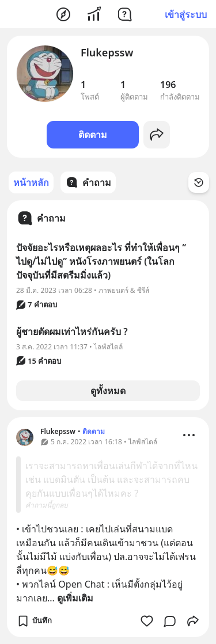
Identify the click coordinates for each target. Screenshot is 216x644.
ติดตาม (93, 135)
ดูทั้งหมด (108, 391)
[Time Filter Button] (199, 182)
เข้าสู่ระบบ (186, 14)
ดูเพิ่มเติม (75, 598)
